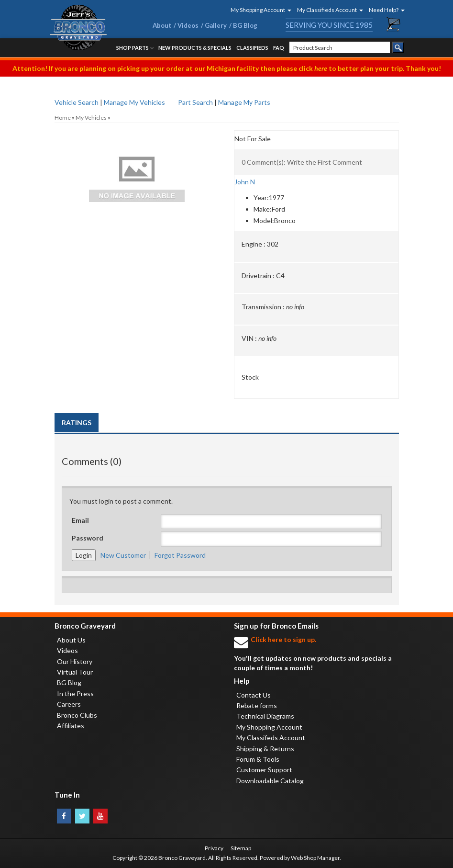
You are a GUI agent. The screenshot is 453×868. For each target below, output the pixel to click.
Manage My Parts (244, 102)
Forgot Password (180, 555)
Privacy (214, 848)
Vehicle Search (77, 102)
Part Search (195, 102)
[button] (258, 10)
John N (245, 182)
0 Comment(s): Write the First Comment (302, 162)
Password (88, 538)
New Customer (123, 555)
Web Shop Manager (315, 858)
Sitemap (241, 848)
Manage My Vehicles (134, 102)
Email (80, 520)
